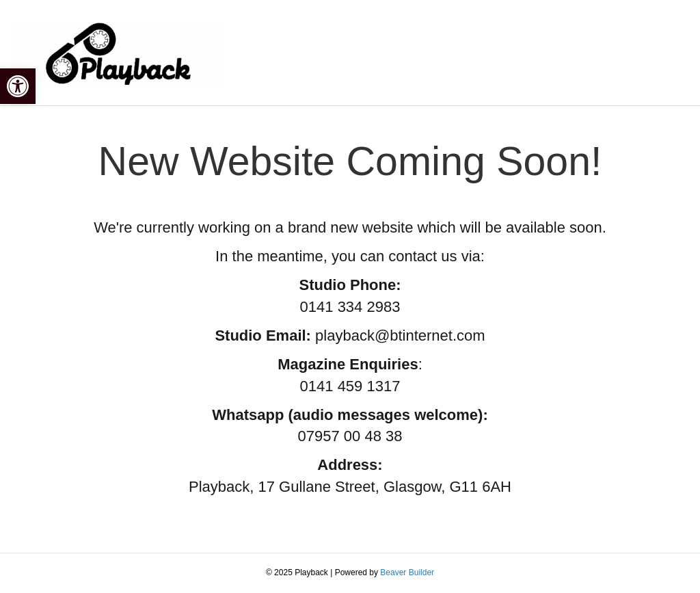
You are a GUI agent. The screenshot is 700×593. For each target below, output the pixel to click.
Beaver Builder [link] (407, 572)
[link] (18, 86)
